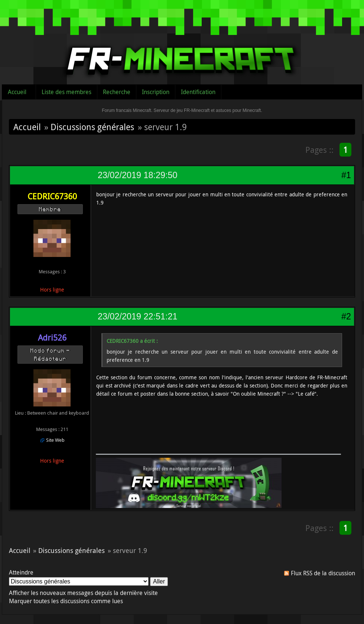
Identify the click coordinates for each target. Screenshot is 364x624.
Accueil (17, 92)
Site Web (55, 440)
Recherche (117, 92)
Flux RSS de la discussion (323, 573)
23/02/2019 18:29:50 (137, 175)
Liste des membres (66, 92)
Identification (198, 92)
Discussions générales (92, 127)
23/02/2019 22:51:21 (137, 316)
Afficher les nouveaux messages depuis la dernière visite (83, 593)
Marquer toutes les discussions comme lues (66, 601)
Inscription (156, 92)
